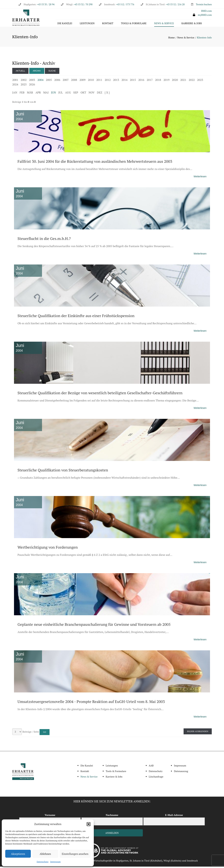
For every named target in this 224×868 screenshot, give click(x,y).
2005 (49, 81)
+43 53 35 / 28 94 (45, 4)
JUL (60, 94)
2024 (15, 86)
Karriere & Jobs (192, 24)
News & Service (164, 24)
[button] (89, 824)
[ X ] (107, 94)
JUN (54, 94)
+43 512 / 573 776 (125, 4)
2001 (15, 81)
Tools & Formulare (134, 24)
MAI (46, 94)
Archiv (37, 72)
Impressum (55, 862)
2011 (99, 81)
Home (171, 39)
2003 (32, 81)
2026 (32, 86)
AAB (151, 767)
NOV (92, 94)
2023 (200, 81)
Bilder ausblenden (198, 733)
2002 (24, 81)
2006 (57, 81)
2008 (74, 81)
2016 (141, 81)
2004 (40, 81)
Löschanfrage (156, 778)
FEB (22, 94)
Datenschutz (43, 862)
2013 (116, 81)
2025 (24, 86)
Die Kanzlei (65, 24)
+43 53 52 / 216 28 (175, 4)
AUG (68, 94)
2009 (82, 81)
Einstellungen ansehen (75, 854)
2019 (166, 81)
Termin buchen (204, 4)
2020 (175, 81)
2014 (124, 81)
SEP (76, 94)
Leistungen (87, 24)
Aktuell (20, 72)
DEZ (100, 94)
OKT (83, 94)
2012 (108, 81)
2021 (183, 81)
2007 (66, 81)
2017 (150, 81)
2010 (91, 81)
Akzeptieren (18, 854)
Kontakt (108, 24)
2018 (158, 81)
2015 (133, 81)
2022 (192, 81)
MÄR (30, 94)
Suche (52, 72)
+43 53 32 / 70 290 (83, 4)
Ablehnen (45, 854)
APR (38, 94)
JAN (15, 94)
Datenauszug (181, 773)
